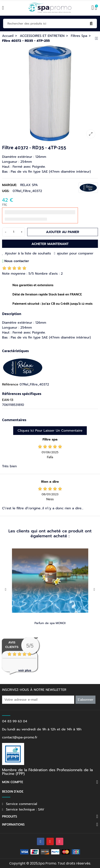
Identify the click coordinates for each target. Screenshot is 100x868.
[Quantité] (14, 232)
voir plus (25, 670)
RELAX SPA (29, 185)
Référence (10, 384)
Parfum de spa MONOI (50, 623)
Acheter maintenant (50, 244)
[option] (50, 93)
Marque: (9, 185)
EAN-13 (8, 400)
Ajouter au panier (63, 232)
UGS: (6, 191)
